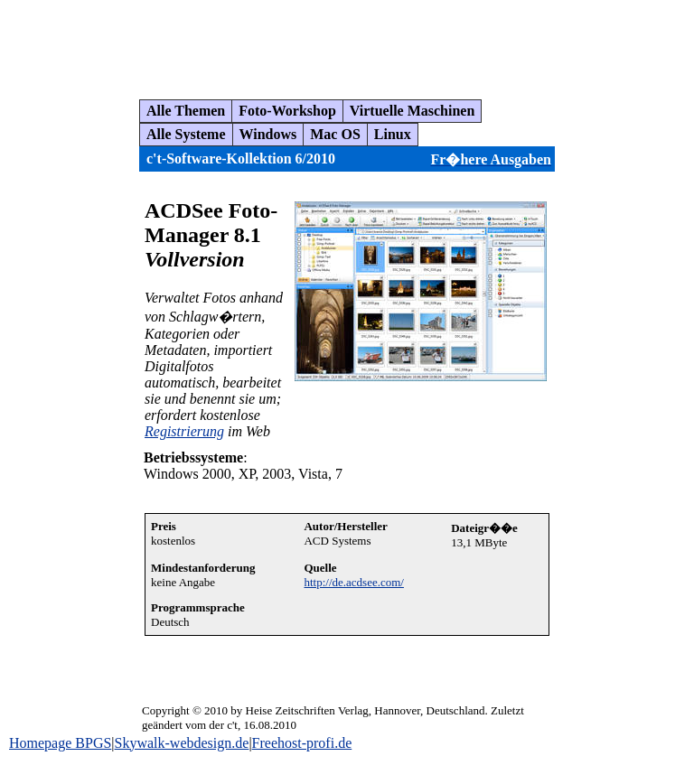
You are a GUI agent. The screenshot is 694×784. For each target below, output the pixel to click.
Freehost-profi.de (302, 743)
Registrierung (184, 431)
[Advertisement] (338, 42)
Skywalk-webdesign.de (182, 743)
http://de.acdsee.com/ (353, 582)
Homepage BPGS (60, 743)
